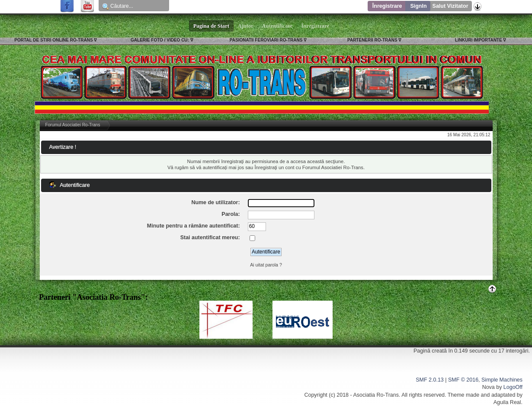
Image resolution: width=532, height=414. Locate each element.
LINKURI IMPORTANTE (479, 40)
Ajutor (246, 26)
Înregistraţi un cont (274, 167)
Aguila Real (507, 402)
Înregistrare (387, 6)
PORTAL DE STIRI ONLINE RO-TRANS (53, 40)
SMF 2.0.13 (429, 380)
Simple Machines (502, 380)
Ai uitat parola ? (266, 265)
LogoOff (513, 387)
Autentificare (277, 26)
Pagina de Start (212, 26)
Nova (489, 387)
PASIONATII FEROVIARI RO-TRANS (266, 40)
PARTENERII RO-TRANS (372, 40)
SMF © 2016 (463, 380)
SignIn (418, 6)
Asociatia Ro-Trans (376, 395)
